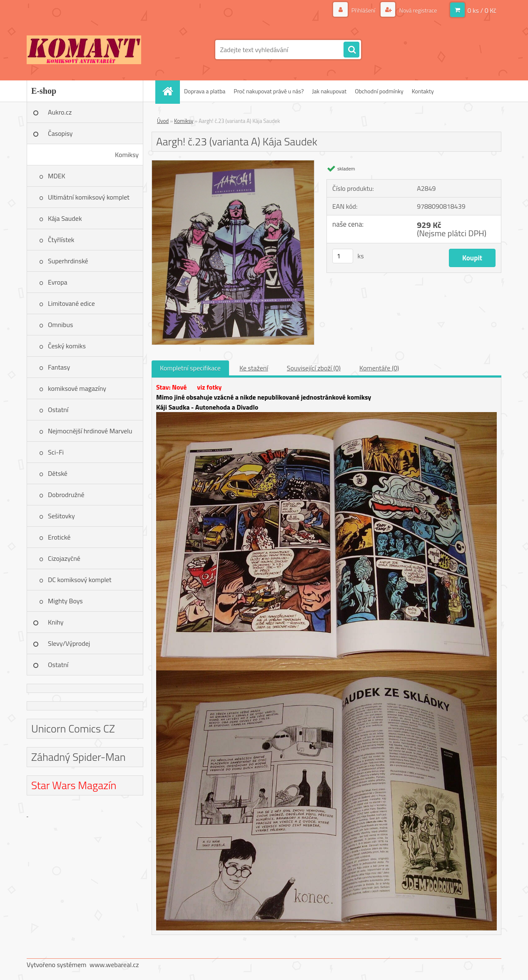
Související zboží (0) (314, 368)
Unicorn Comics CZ (73, 729)
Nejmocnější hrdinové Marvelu (90, 431)
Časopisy (60, 133)
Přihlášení (364, 10)
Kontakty (423, 91)
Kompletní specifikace (190, 368)
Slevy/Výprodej (69, 643)
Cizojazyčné (64, 558)
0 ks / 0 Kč (482, 10)
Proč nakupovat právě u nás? (269, 91)
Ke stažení (254, 368)
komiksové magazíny (77, 388)
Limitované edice (71, 303)
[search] (351, 50)
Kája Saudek (65, 218)
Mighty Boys (65, 601)
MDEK (57, 176)
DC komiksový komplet (80, 580)
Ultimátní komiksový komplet (89, 197)
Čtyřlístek (61, 240)
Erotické (59, 537)
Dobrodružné (66, 495)
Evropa (58, 282)
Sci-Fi (56, 452)
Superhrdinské (68, 261)
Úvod (163, 121)
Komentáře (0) (379, 368)
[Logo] (84, 50)
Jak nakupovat (329, 91)
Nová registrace (417, 10)
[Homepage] (170, 91)
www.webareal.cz (114, 965)
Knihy (56, 622)
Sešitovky (61, 516)
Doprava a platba (205, 91)
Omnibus (60, 325)
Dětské (58, 473)
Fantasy (59, 367)
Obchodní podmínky (379, 91)
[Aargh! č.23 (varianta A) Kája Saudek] (233, 164)
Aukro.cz (60, 112)
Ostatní (58, 410)
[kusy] (343, 256)
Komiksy (127, 155)
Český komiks (67, 346)
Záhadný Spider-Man (78, 757)
